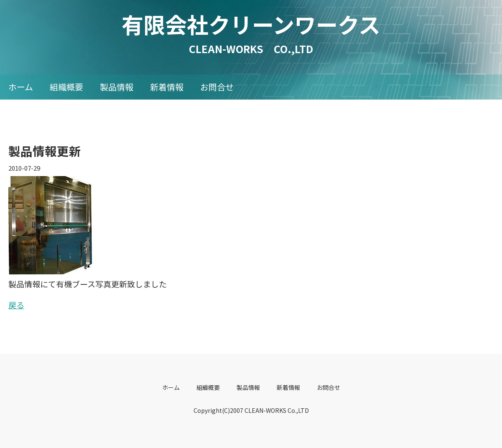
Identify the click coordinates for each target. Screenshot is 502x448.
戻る (16, 305)
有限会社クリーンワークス (262, 24)
